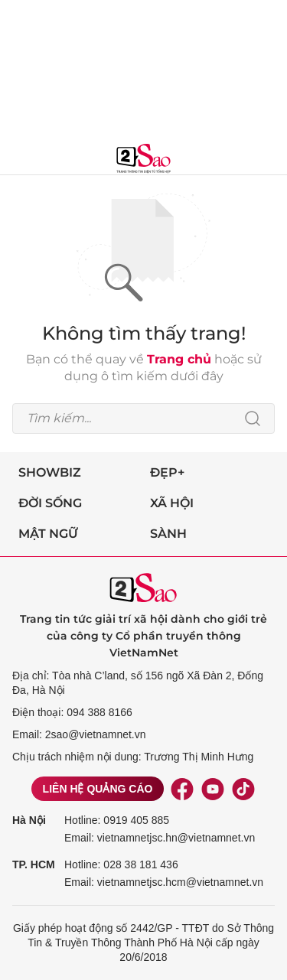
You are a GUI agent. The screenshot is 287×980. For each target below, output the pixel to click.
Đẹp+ (167, 472)
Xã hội (172, 503)
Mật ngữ (48, 534)
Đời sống (50, 503)
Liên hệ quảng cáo (98, 789)
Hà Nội (29, 820)
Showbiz (50, 472)
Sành (168, 534)
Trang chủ (179, 359)
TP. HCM (34, 864)
